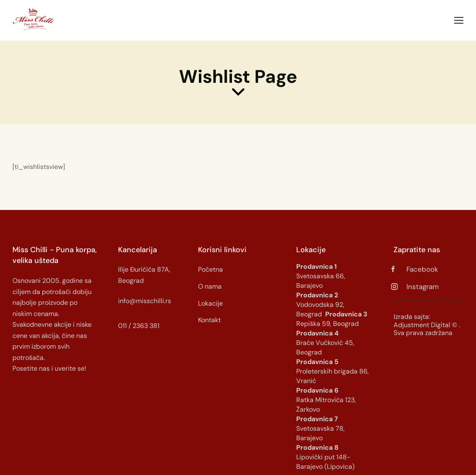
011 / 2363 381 (139, 326)
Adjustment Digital (422, 325)
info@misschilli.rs (145, 301)
